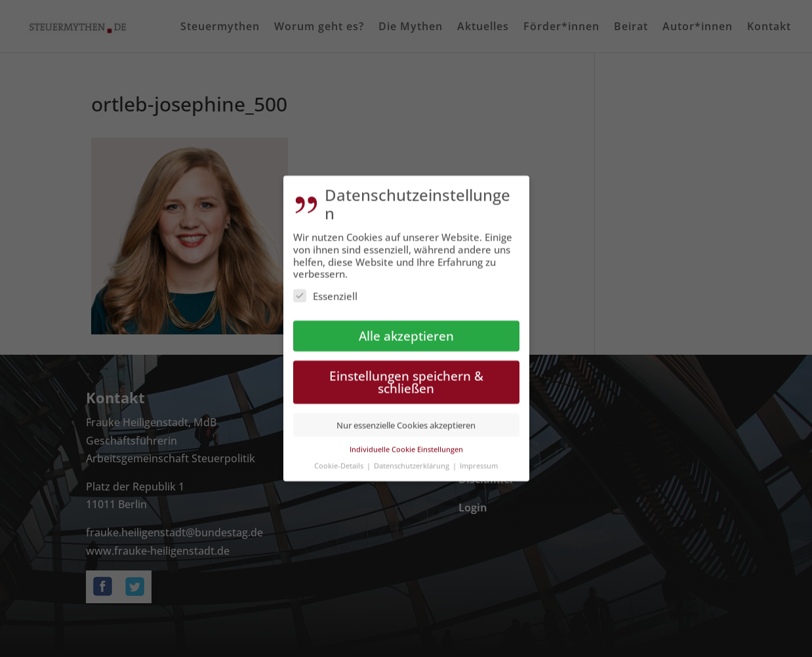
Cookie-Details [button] (340, 456)
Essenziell (325, 287)
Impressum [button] (479, 456)
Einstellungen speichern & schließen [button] (406, 373)
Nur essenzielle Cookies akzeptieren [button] (406, 416)
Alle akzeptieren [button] (406, 327)
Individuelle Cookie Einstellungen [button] (406, 440)
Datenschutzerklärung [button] (413, 456)
